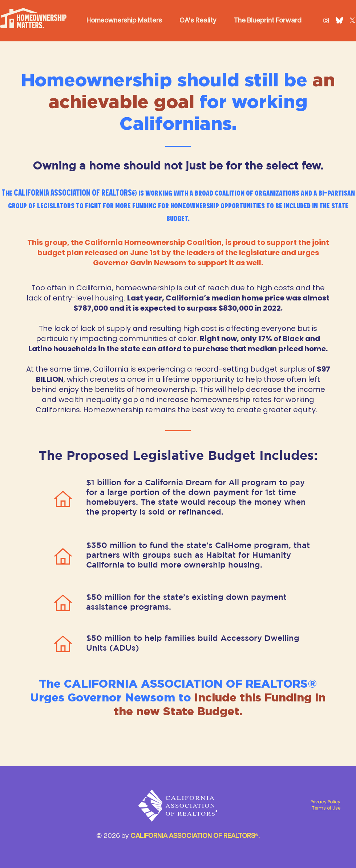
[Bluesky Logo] (339, 20)
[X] (352, 20)
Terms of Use (326, 808)
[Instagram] (326, 20)
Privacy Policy (325, 802)
